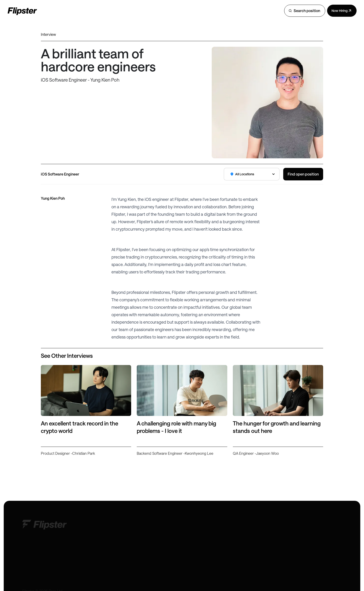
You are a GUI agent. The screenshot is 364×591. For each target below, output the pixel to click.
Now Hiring (342, 11)
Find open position (303, 174)
